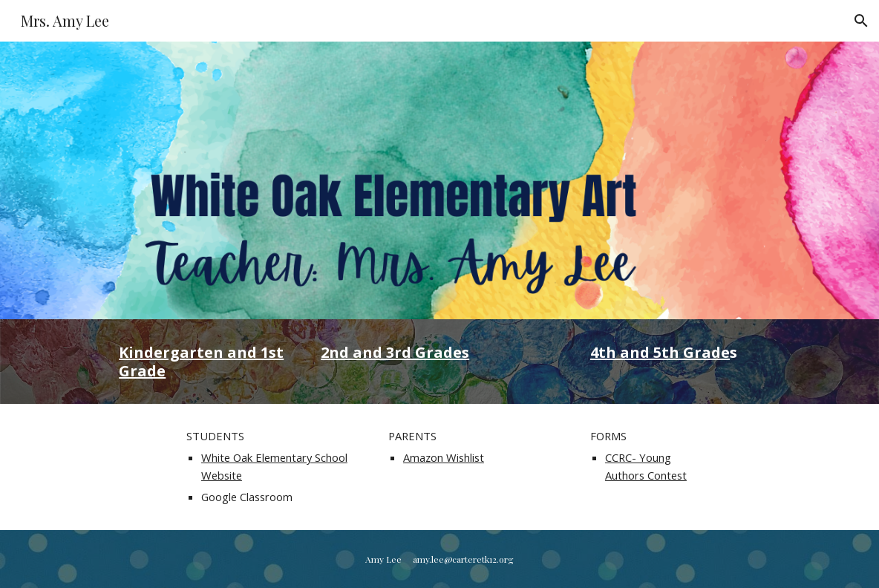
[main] (204, 362)
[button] (861, 21)
